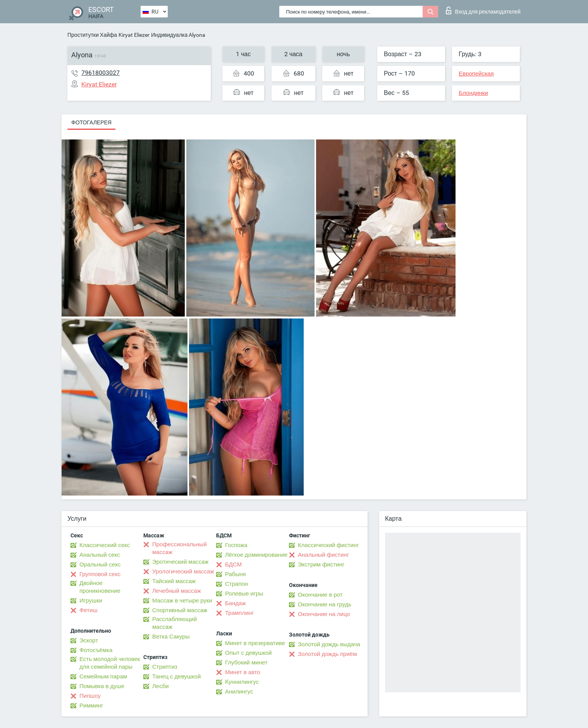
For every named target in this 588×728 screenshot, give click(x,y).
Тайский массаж (174, 581)
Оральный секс (100, 565)
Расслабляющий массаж (175, 623)
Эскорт (89, 640)
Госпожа (236, 545)
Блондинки (473, 93)
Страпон (236, 584)
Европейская (476, 74)
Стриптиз (165, 667)
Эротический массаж (180, 562)
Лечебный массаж (177, 591)
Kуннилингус (242, 682)
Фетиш (89, 610)
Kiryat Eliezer (134, 35)
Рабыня (236, 574)
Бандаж (236, 603)
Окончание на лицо (324, 614)
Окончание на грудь (325, 604)
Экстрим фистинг (321, 565)
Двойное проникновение (100, 587)
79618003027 (101, 73)
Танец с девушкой (176, 676)
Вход (483, 10)
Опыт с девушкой (248, 653)
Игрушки (91, 601)
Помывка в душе (102, 686)
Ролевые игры (244, 594)
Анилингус (239, 692)
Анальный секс (100, 555)
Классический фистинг (328, 545)
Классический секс (105, 545)
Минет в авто (243, 672)
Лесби (161, 686)
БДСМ (233, 565)
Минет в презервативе (255, 643)
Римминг (91, 706)
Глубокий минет (246, 663)
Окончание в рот (320, 595)
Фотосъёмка (96, 650)
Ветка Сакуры (171, 637)
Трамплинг (239, 613)
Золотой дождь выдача (329, 644)
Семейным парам (103, 676)
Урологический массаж (183, 571)
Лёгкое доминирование (256, 555)
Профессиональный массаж (180, 548)
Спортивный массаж (180, 610)
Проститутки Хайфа (92, 35)
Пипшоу (90, 696)
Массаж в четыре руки (182, 601)
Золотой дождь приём (327, 654)
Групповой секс (100, 574)
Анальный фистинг (323, 555)
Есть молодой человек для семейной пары (110, 663)
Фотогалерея (91, 122)
